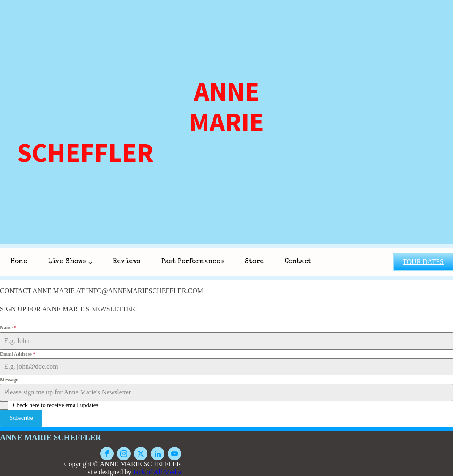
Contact (298, 262)
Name (8, 328)
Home (19, 262)
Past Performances (192, 262)
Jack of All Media (156, 472)
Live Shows (67, 262)
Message (9, 380)
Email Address (18, 354)
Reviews (127, 262)
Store (254, 262)
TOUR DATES (423, 262)
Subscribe (21, 418)
